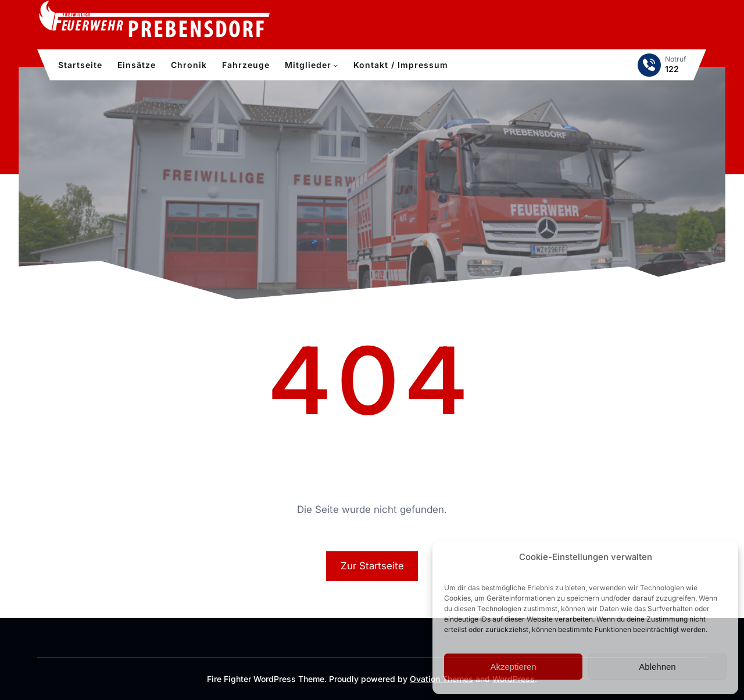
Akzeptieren (513, 667)
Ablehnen (657, 667)
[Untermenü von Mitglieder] (335, 65)
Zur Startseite (372, 566)
